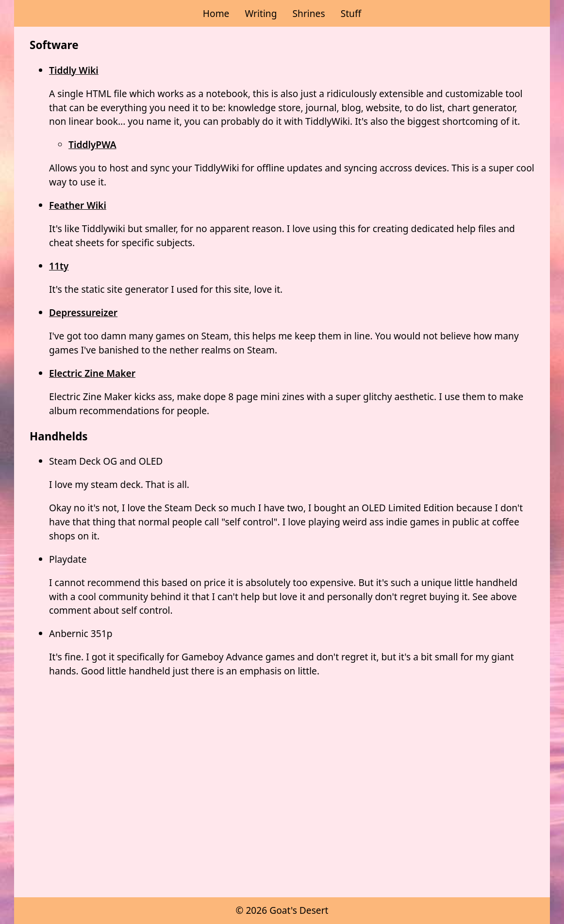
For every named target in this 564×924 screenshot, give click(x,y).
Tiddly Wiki (74, 70)
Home (216, 13)
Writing (261, 13)
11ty (59, 266)
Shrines (308, 13)
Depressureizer (83, 312)
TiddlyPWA (92, 144)
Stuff (351, 13)
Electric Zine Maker (92, 373)
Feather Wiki (78, 205)
